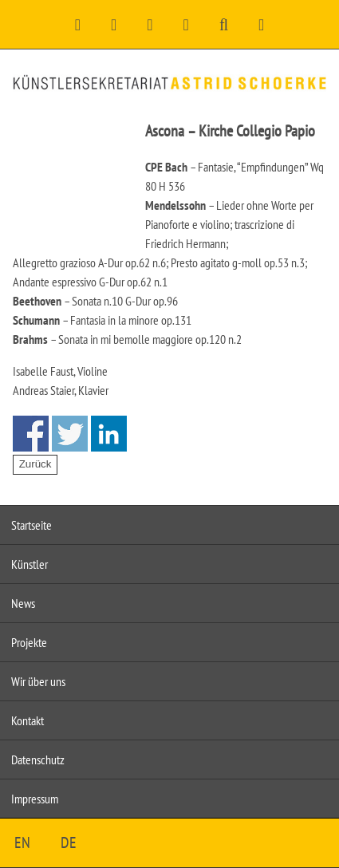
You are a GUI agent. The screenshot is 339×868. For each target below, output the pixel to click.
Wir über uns (38, 681)
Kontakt (28, 720)
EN (22, 842)
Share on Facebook (31, 434)
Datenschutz (38, 759)
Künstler (30, 564)
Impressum (35, 799)
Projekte (29, 642)
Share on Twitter (70, 434)
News (23, 603)
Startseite (32, 525)
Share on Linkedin (109, 434)
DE (69, 842)
